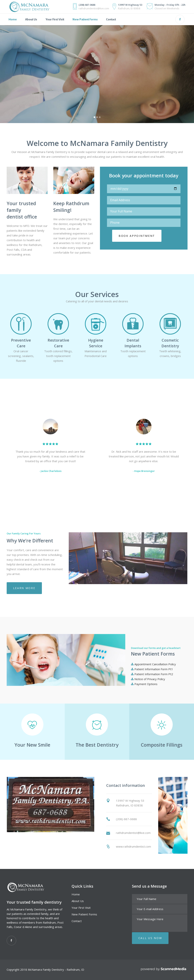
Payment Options (146, 684)
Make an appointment (31, 102)
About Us (78, 901)
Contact (77, 921)
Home (76, 894)
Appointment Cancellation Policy (155, 664)
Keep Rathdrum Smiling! (71, 207)
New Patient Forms (84, 914)
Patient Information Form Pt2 (154, 674)
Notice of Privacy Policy (150, 679)
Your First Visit (81, 908)
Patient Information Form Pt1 (154, 669)
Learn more (24, 588)
